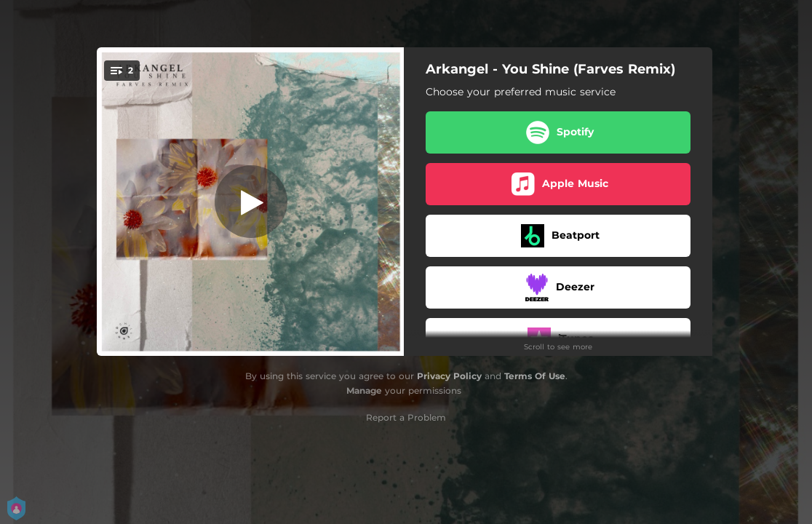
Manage (364, 390)
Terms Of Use (535, 376)
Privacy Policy (449, 376)
